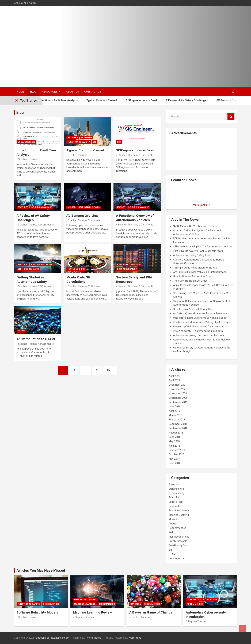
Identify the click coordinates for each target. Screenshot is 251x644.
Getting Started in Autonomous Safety (32, 279)
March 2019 (175, 415)
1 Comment (145, 155)
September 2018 (178, 428)
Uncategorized (26, 142)
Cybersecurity (177, 493)
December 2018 (178, 424)
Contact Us (93, 92)
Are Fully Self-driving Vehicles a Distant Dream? (200, 272)
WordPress (135, 638)
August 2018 (176, 433)
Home (20, 92)
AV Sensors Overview (236, 100)
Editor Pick (175, 497)
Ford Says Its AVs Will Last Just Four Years (198, 251)
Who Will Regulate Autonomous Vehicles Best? (200, 318)
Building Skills (176, 489)
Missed (71, 207)
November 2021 (178, 389)
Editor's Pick (176, 502)
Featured (86, 137)
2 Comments (47, 225)
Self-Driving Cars (42, 207)
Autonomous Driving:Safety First (192, 255)
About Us (72, 92)
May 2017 (174, 459)
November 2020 (178, 393)
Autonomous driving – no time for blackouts (199, 335)
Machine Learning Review (92, 612)
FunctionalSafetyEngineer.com (52, 638)
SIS (95, 142)
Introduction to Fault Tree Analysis (63, 100)
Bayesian (73, 137)
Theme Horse (93, 638)
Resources (50, 92)
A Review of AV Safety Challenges (193, 100)
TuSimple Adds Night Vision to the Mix (195, 268)
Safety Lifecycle (178, 541)
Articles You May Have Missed (41, 570)
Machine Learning (179, 515)
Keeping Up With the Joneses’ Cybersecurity (198, 327)
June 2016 (175, 463)
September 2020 (178, 398)
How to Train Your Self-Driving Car (193, 309)
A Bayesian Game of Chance (151, 612)
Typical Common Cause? (108, 100)
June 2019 (175, 407)
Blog (33, 92)
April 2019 (174, 411)
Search (231, 117)
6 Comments (146, 286)
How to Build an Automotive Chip (192, 276)
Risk (171, 532)
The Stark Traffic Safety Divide (190, 281)
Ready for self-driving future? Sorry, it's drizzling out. (203, 322)
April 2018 (174, 446)
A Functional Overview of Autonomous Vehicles (135, 218)
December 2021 (178, 385)
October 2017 (176, 454)
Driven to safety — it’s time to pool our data (198, 331)
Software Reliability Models (37, 612)
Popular (173, 524)
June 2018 (175, 437)
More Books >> (202, 205)
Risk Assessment (127, 269)
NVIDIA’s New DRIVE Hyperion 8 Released (197, 226)
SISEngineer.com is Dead (148, 100)
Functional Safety (79, 142)
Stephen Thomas (28, 159)
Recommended (177, 528)
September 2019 (178, 402)
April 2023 (174, 376)
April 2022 (174, 380)
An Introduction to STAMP (36, 339)
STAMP (21, 331)
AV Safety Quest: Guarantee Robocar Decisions (200, 313)
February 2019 (177, 420)
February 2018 (177, 450)
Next (110, 370)
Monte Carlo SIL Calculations (79, 279)
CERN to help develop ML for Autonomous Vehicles (203, 247)
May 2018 (174, 441)
